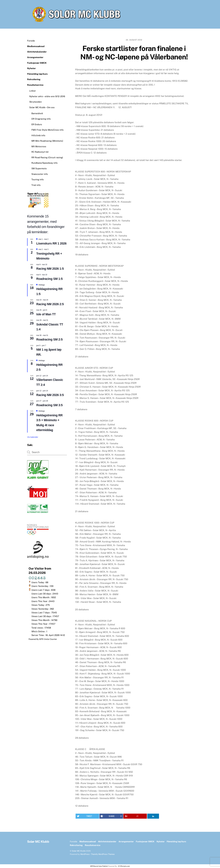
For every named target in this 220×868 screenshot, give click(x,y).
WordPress (85, 854)
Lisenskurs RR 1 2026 (51, 244)
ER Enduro (37, 124)
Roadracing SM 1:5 (49, 279)
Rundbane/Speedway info (44, 163)
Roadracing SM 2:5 (49, 340)
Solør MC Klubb (79, 851)
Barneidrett (37, 113)
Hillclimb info (38, 135)
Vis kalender (33, 437)
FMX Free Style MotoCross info (47, 130)
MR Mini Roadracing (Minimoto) (47, 141)
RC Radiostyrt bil (40, 152)
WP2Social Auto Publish (99, 866)
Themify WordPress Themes (103, 854)
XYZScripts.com (124, 866)
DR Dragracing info (41, 119)
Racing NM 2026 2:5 (50, 304)
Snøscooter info (40, 174)
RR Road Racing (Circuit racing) (47, 157)
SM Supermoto (39, 168)
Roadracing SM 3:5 (49, 405)
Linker (33, 91)
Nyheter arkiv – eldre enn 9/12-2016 (47, 96)
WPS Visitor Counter (48, 639)
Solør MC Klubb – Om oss (42, 107)
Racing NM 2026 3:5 (50, 395)
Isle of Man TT (46, 314)
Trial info (36, 185)
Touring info (38, 179)
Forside (31, 41)
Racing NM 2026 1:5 (50, 269)
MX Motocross (39, 146)
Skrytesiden (35, 102)
